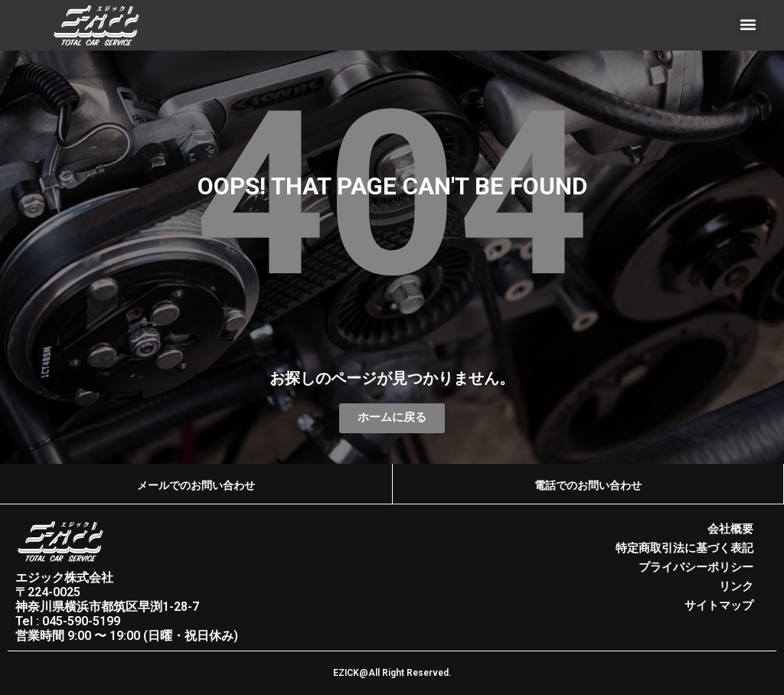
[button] (748, 24)
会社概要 (730, 530)
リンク (736, 585)
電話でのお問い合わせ (588, 485)
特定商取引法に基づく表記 (684, 548)
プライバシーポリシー (696, 566)
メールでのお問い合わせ (196, 485)
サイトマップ (719, 603)
